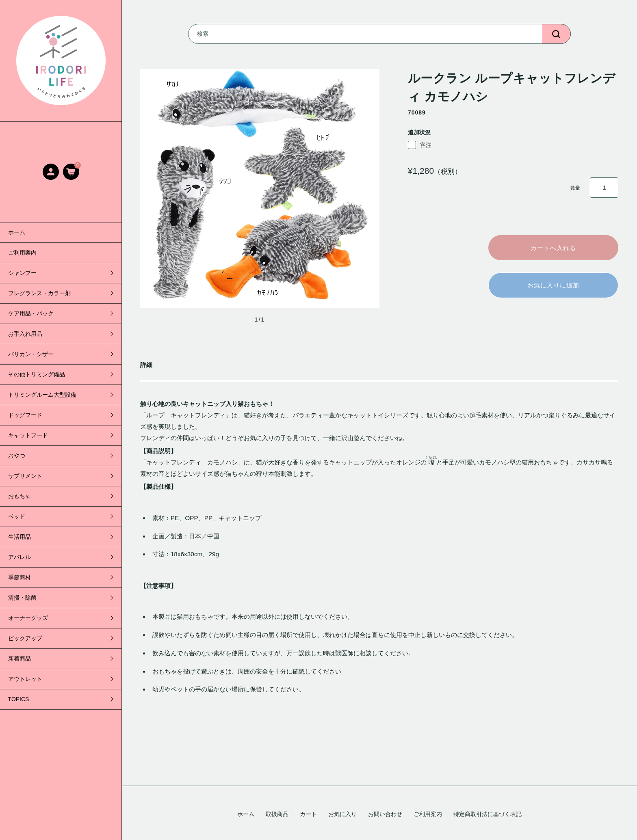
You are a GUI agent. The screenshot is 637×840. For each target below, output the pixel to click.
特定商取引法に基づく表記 (487, 814)
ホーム (17, 232)
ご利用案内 (22, 253)
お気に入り (342, 814)
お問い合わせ (385, 814)
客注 (420, 145)
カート (308, 814)
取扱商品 (277, 814)
